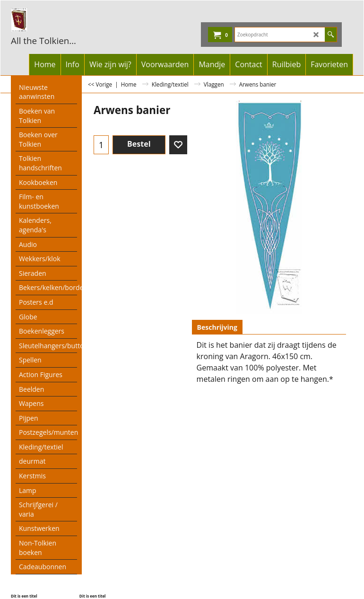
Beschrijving (217, 327)
